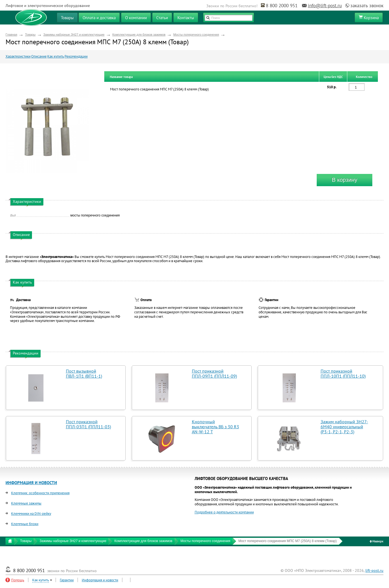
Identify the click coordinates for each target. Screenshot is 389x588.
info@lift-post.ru (325, 6)
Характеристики (18, 56)
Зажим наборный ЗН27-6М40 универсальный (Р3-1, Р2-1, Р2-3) (344, 427)
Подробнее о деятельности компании (224, 512)
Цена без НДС (333, 77)
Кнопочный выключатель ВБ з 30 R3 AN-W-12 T (215, 427)
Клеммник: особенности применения (40, 493)
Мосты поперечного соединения (196, 35)
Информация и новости (100, 580)
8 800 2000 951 (282, 6)
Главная (11, 35)
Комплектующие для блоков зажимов (139, 35)
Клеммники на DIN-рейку (31, 514)
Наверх (377, 541)
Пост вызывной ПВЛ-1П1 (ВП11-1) (84, 373)
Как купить (56, 56)
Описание (39, 56)
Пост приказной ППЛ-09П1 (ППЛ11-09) (214, 373)
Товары (30, 35)
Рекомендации (76, 56)
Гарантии (67, 580)
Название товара (121, 77)
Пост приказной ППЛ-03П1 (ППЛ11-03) (88, 424)
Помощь (18, 580)
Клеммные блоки (25, 524)
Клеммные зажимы (26, 503)
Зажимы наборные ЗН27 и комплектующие (74, 35)
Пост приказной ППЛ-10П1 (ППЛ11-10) (343, 373)
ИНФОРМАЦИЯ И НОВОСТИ (31, 483)
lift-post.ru (374, 570)
